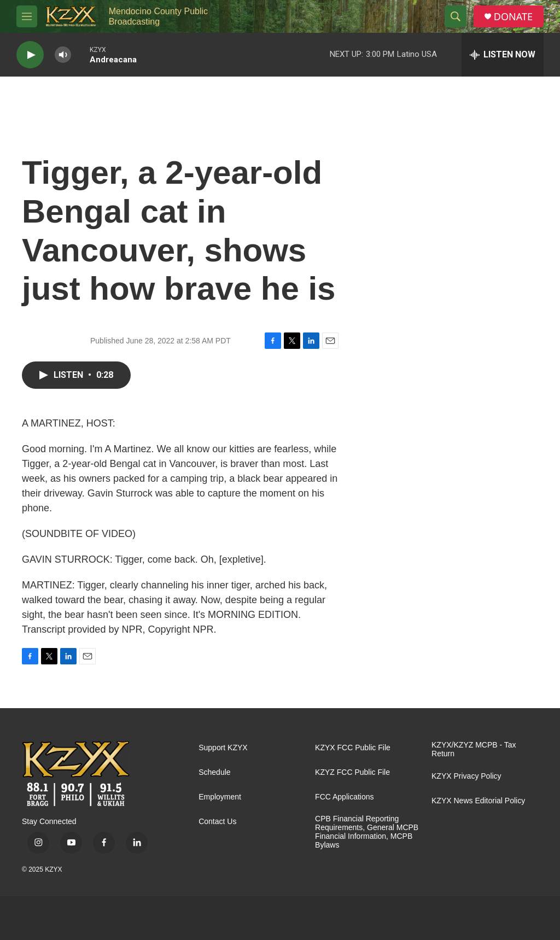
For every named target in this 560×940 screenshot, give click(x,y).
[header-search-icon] (456, 16)
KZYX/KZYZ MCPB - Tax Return (474, 749)
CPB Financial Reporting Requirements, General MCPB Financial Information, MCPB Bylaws (367, 832)
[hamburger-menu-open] (27, 16)
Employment (220, 797)
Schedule (214, 772)
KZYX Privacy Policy (466, 776)
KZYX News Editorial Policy (478, 801)
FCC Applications (344, 797)
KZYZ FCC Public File (352, 772)
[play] (30, 55)
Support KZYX (223, 748)
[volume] (63, 55)
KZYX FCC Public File (353, 748)
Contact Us (217, 822)
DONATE (513, 17)
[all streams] (503, 55)
